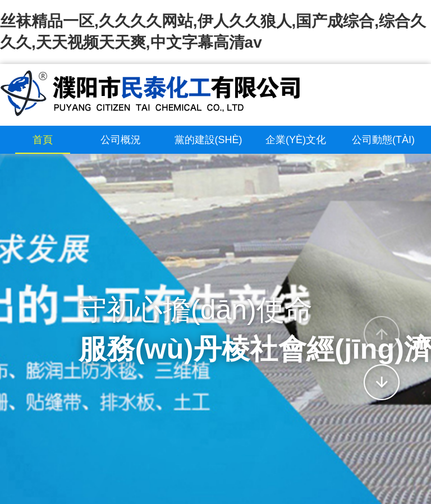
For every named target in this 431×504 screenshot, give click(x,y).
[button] (382, 334)
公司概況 (121, 140)
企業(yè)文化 (296, 140)
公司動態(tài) (383, 140)
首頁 (43, 140)
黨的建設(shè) (208, 140)
